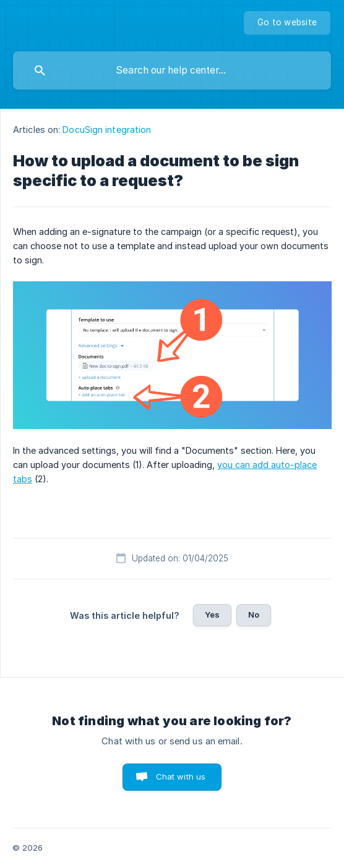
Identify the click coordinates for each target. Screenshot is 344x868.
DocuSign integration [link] (107, 130)
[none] (287, 23)
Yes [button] (212, 615)
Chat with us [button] (181, 777)
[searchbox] (172, 70)
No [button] (254, 615)
